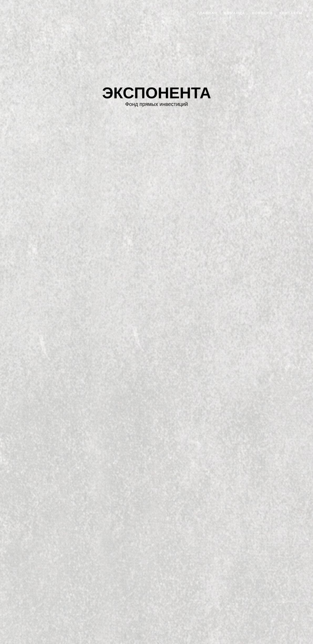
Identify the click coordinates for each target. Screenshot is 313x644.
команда (235, 13)
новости (262, 13)
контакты (291, 13)
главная (207, 13)
